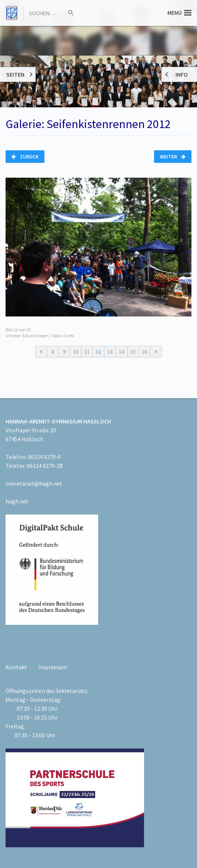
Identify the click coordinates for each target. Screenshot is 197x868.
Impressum (53, 667)
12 (98, 352)
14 (121, 352)
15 (133, 352)
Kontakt (16, 667)
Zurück (25, 157)
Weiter (173, 157)
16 (144, 352)
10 (76, 352)
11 (87, 352)
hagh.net (17, 501)
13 (110, 352)
